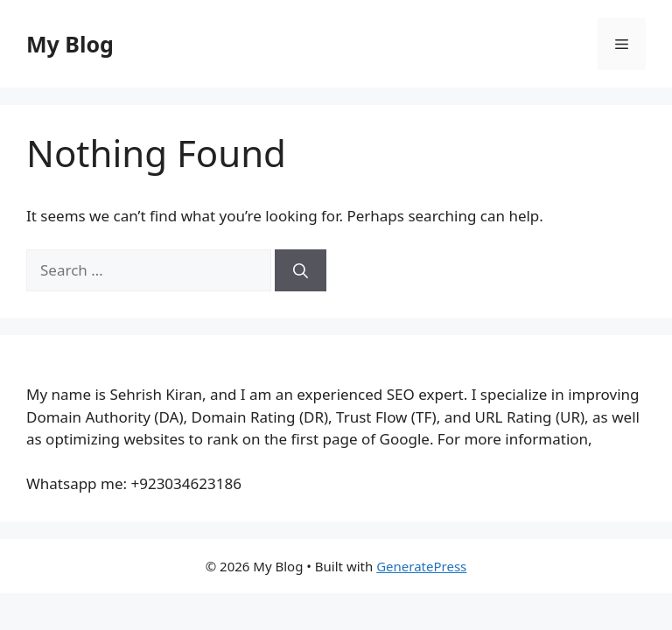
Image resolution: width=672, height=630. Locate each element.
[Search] (301, 270)
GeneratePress (421, 566)
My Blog (70, 44)
